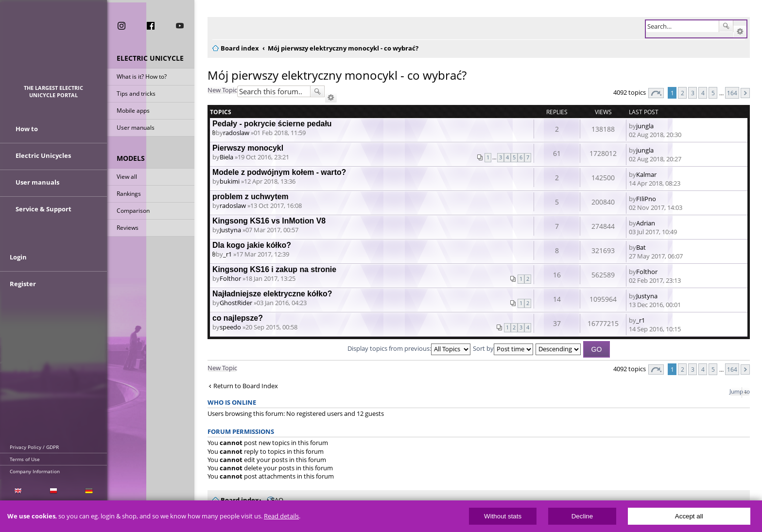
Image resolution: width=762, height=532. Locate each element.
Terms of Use (25, 459)
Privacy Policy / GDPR (34, 447)
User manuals (136, 128)
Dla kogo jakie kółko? (252, 245)
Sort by (503, 348)
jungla (645, 126)
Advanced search (740, 32)
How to (27, 130)
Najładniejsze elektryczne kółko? (272, 294)
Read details (281, 516)
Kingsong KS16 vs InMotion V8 (269, 221)
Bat (641, 247)
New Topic (222, 90)
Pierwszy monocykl (248, 148)
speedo (230, 327)
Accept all (689, 516)
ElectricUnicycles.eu (54, 47)
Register (23, 288)
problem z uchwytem (251, 197)
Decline (582, 516)
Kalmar (646, 174)
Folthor (230, 278)
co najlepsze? (238, 318)
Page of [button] (656, 93)
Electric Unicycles (43, 157)
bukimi (230, 181)
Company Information (35, 471)
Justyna (230, 230)
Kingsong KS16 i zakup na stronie (274, 269)
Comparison (133, 211)
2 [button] (683, 93)
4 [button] (703, 93)
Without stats (503, 516)
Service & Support (43, 210)
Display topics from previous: (409, 348)
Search (726, 26)
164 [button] (732, 93)
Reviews (128, 228)
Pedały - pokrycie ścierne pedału (272, 124)
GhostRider (236, 303)
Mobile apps (133, 111)
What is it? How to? (142, 77)
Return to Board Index (246, 386)
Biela (226, 157)
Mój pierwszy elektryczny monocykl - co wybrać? (337, 75)
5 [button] (713, 93)
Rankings (129, 194)
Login (18, 261)
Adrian (646, 223)
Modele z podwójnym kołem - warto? (279, 172)
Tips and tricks (136, 94)
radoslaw (236, 133)
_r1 (227, 254)
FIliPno (646, 199)
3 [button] (693, 93)
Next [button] (745, 93)
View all (127, 177)
